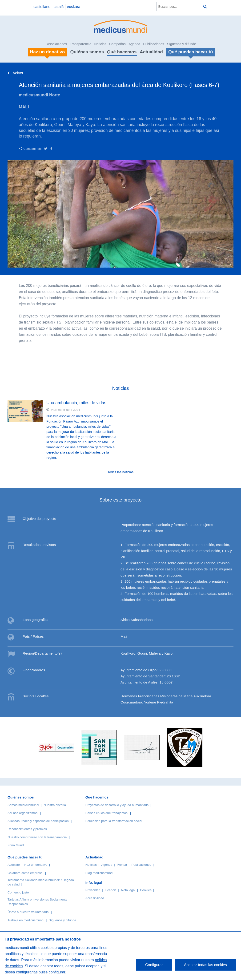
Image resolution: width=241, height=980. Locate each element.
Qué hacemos (122, 52)
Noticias (100, 44)
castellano (42, 7)
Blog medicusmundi (99, 873)
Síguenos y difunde (181, 44)
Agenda (134, 44)
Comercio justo (18, 892)
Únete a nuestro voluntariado (28, 912)
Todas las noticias (121, 472)
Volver (18, 73)
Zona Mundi (16, 845)
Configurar (154, 965)
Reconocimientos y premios (27, 829)
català (59, 7)
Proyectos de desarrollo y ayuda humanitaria (117, 805)
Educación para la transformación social (114, 821)
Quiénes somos (87, 52)
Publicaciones (154, 44)
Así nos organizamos (22, 813)
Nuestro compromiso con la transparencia (37, 837)
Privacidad (93, 890)
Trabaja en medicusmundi (26, 920)
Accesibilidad (95, 898)
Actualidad (151, 52)
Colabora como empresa (25, 873)
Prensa (122, 865)
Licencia (111, 890)
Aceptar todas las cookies (205, 965)
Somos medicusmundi (23, 805)
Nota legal (128, 890)
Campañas (117, 44)
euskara (74, 7)
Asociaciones (57, 44)
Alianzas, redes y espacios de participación (38, 821)
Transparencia (81, 44)
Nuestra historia (55, 805)
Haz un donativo (36, 865)
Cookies (146, 890)
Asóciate (14, 865)
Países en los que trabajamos (106, 813)
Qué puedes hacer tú (25, 857)
